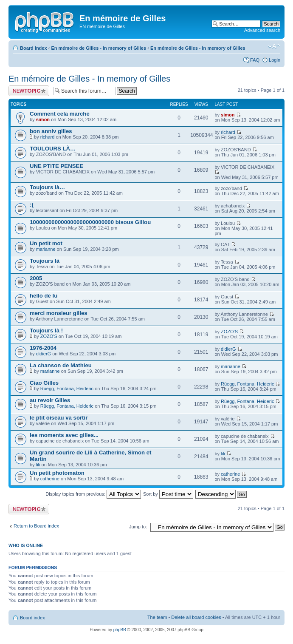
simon (43, 119)
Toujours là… (47, 187)
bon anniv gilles (51, 131)
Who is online (26, 545)
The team (157, 617)
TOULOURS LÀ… (53, 149)
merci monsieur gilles (59, 313)
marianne (46, 249)
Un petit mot (46, 243)
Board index (34, 48)
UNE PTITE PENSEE (56, 166)
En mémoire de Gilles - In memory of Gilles (99, 48)
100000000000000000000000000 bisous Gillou (90, 222)
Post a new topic (29, 91)
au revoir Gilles (50, 400)
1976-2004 (43, 348)
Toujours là (45, 261)
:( (32, 205)
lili (38, 465)
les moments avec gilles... (64, 435)
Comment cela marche (60, 114)
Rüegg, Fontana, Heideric (67, 389)
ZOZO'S (49, 336)
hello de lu (44, 296)
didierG (44, 354)
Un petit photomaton (57, 473)
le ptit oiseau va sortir (59, 418)
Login (275, 60)
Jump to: (138, 527)
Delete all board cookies (196, 617)
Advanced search (262, 30)
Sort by (168, 494)
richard (48, 137)
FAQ (255, 60)
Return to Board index (36, 526)
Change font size (274, 46)
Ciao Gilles (44, 383)
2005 (36, 278)
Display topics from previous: (93, 494)
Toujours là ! (46, 331)
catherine (50, 479)
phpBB (120, 630)
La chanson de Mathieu (61, 365)
